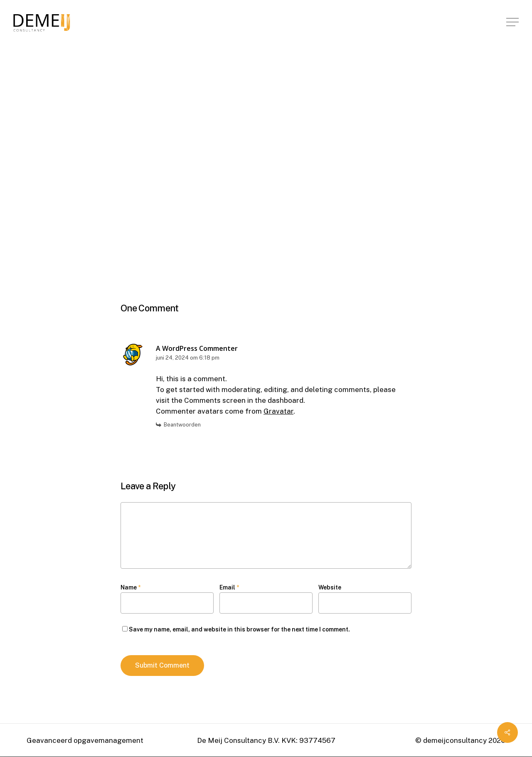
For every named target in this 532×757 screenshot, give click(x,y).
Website (330, 587)
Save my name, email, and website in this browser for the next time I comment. (239, 629)
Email (229, 587)
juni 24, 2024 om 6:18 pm (188, 358)
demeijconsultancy (167, 141)
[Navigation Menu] (513, 22)
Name (131, 587)
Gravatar (278, 411)
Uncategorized (148, 82)
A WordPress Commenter (197, 348)
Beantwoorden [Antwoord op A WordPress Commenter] (182, 425)
